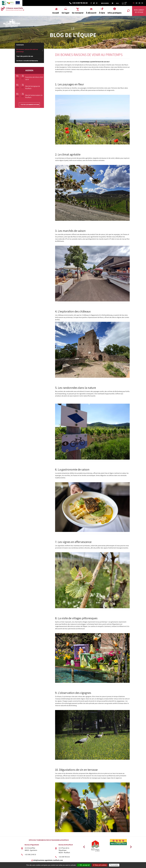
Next (130, 846)
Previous (84, 846)
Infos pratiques (115, 13)
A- (118, 3)
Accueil (56, 13)
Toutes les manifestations (30, 105)
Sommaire (20, 45)
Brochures (105, 3)
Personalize (114, 865)
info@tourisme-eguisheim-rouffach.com (48, 860)
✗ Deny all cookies (100, 865)
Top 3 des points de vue (25, 56)
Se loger (66, 13)
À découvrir (91, 13)
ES (142, 3)
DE (137, 3)
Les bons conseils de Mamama (27, 61)
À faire (102, 13)
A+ (117, 3)
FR (134, 3)
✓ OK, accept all (84, 865)
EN (139, 3)
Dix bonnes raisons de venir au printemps (27, 50)
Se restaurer (78, 13)
